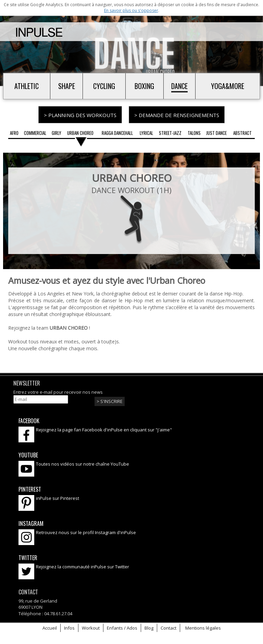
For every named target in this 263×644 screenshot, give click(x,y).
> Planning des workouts (80, 115)
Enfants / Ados (122, 626)
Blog (149, 626)
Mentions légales (203, 626)
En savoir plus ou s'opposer (131, 10)
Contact (168, 626)
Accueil (50, 626)
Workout (91, 626)
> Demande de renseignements (177, 115)
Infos (69, 626)
